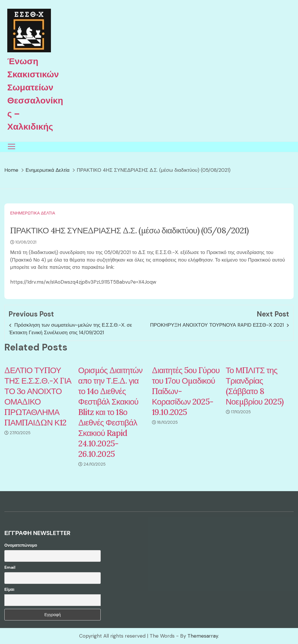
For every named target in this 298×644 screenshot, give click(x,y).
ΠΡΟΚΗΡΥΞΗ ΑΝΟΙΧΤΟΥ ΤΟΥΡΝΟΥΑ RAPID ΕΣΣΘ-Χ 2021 (217, 325)
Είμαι (9, 589)
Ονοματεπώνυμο (21, 545)
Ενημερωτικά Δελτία (33, 213)
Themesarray (203, 636)
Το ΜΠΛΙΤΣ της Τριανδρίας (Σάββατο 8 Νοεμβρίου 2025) (255, 386)
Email (10, 567)
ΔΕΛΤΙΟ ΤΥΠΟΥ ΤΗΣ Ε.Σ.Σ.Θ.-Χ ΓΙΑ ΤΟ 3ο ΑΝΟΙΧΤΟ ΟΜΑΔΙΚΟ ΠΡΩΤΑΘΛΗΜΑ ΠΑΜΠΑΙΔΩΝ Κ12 (38, 396)
